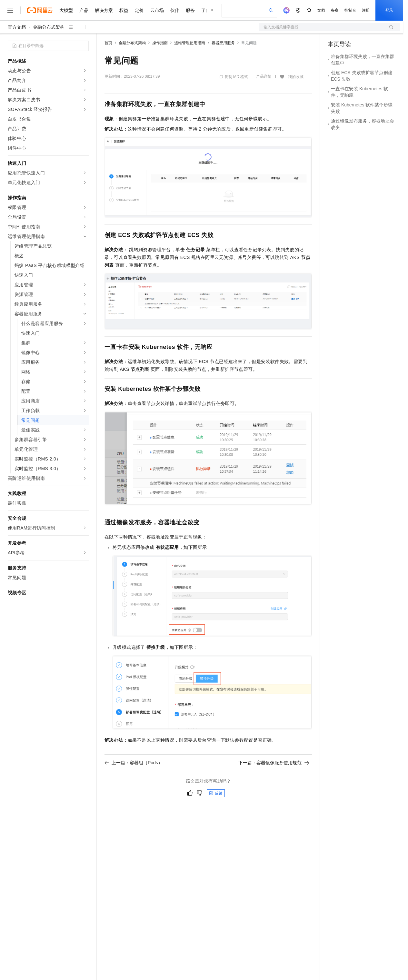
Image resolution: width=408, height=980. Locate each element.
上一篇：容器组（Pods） (134, 763)
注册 (366, 10)
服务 (190, 10)
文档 (321, 10)
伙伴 (175, 10)
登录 (389, 10)
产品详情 (264, 76)
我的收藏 (296, 77)
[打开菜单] (10, 10)
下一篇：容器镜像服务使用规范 (274, 763)
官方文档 (17, 27)
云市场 (157, 10)
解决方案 (104, 10)
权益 (124, 10)
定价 (139, 10)
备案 (335, 10)
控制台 (350, 10)
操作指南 (160, 43)
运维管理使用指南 (190, 43)
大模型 (66, 10)
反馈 (216, 793)
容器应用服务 (223, 43)
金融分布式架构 (49, 27)
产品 (84, 10)
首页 (108, 43)
